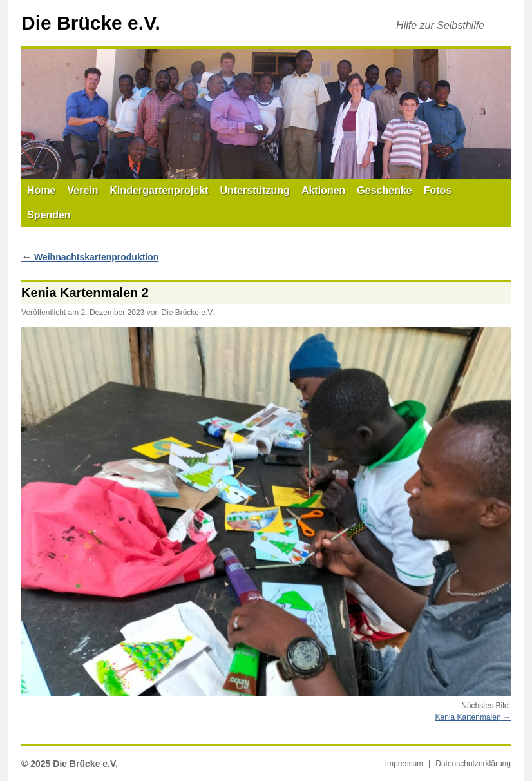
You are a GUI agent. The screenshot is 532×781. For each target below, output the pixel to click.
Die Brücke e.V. (91, 23)
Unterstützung (254, 190)
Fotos (438, 190)
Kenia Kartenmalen (468, 717)
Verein (83, 190)
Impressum (404, 764)
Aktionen (323, 190)
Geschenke (384, 190)
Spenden (49, 215)
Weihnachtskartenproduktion (90, 257)
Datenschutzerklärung (473, 764)
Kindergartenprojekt (159, 190)
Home (41, 190)
